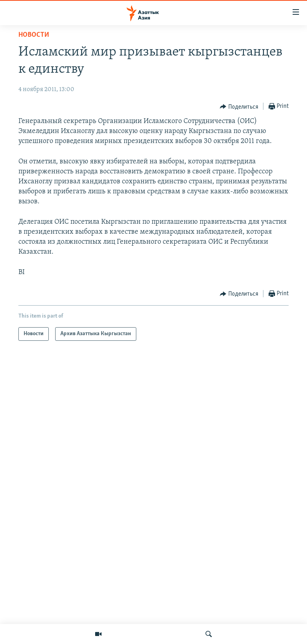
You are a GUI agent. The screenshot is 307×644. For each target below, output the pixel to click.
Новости (34, 35)
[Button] (239, 107)
